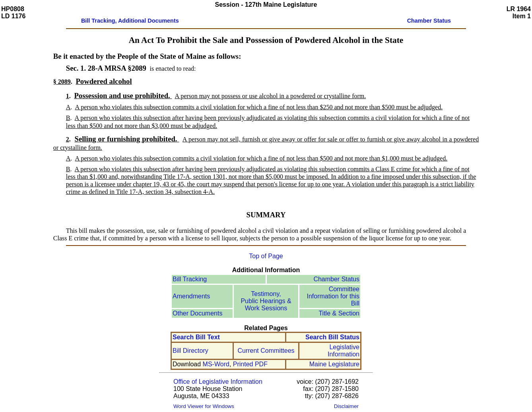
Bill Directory (190, 351)
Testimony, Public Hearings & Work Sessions (266, 301)
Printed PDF (250, 364)
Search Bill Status (332, 337)
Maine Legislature (334, 364)
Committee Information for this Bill (333, 296)
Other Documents (197, 313)
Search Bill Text (196, 337)
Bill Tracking (190, 279)
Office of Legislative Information (218, 382)
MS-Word (216, 364)
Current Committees (266, 351)
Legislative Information (344, 351)
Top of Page (266, 256)
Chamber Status (336, 279)
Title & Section (339, 313)
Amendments (191, 296)
